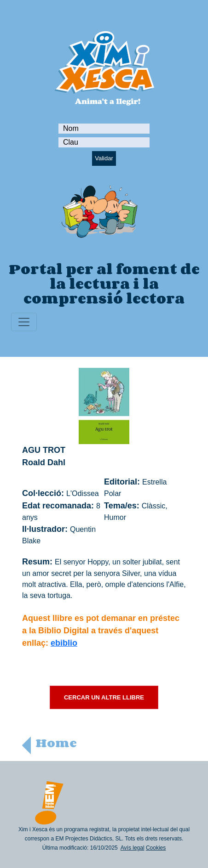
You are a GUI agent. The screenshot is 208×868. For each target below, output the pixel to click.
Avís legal (133, 848)
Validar (104, 158)
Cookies (156, 848)
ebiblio (64, 643)
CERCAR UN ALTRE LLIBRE (104, 697)
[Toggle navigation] (24, 322)
